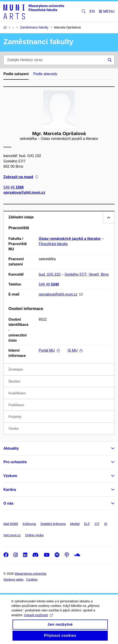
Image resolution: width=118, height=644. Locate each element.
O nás (8, 503)
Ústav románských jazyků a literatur (70, 239)
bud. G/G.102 (50, 274)
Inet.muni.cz (12, 535)
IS (106, 524)
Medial (75, 524)
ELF (87, 524)
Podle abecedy (45, 74)
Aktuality (11, 448)
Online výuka (34, 535)
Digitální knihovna (53, 524)
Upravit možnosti (39, 619)
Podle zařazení (16, 74)
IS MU (75, 350)
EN (92, 11)
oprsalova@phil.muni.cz (24, 192)
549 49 (14, 187)
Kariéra (10, 490)
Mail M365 (11, 524)
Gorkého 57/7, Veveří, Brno (87, 274)
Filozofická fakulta (53, 244)
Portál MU (49, 350)
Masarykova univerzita (30, 574)
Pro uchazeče (15, 462)
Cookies (32, 580)
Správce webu (14, 580)
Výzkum (10, 476)
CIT (97, 524)
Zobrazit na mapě (21, 177)
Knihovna (29, 524)
